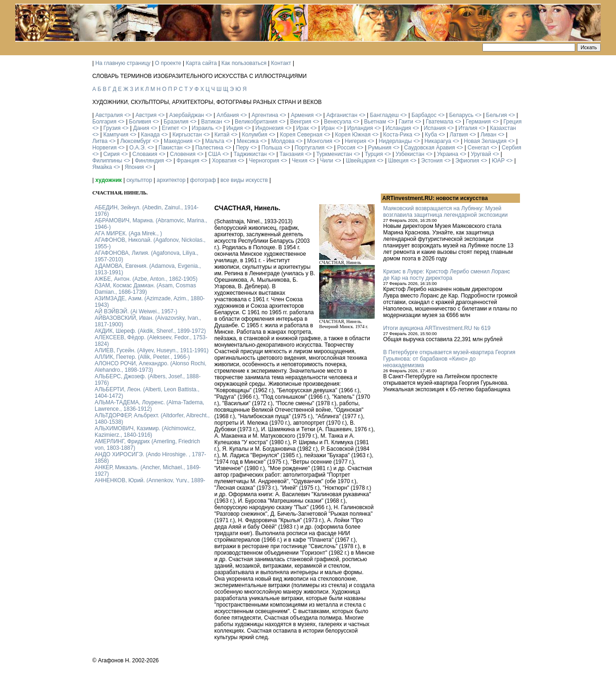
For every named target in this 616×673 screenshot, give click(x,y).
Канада (151, 135)
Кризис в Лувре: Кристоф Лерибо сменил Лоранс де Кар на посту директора (447, 275)
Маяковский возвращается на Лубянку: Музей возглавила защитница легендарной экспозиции (445, 212)
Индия (234, 128)
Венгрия (301, 122)
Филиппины (107, 161)
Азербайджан (187, 115)
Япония (135, 167)
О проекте (168, 63)
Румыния (380, 148)
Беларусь (461, 115)
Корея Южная (353, 135)
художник (108, 180)
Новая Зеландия (485, 141)
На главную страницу (123, 63)
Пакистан (171, 148)
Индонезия (270, 128)
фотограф (203, 180)
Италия (468, 128)
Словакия (145, 154)
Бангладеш (384, 115)
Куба (431, 135)
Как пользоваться (244, 63)
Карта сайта (202, 63)
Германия (478, 122)
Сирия (112, 154)
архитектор (171, 180)
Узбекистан (410, 154)
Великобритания (256, 122)
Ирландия (360, 128)
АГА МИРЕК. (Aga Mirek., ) (128, 233)
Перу (243, 148)
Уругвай (481, 154)
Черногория (264, 161)
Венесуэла (337, 122)
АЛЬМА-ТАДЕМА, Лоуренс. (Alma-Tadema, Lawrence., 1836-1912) (149, 406)
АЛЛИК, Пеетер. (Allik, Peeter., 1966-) (142, 357)
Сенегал (478, 148)
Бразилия (176, 122)
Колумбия (255, 135)
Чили (327, 161)
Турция (374, 154)
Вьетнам (375, 122)
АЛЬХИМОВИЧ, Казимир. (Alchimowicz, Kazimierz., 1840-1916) (145, 432)
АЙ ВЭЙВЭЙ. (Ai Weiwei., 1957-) (136, 311)
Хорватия (224, 161)
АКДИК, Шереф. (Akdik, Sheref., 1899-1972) (150, 331)
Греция (512, 122)
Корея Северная (301, 135)
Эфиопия (467, 161)
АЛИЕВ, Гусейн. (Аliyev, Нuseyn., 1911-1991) (152, 350)
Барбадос (424, 115)
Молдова (283, 141)
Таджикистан (250, 154)
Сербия (512, 148)
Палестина (209, 148)
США (215, 154)
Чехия (300, 161)
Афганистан (342, 115)
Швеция (398, 161)
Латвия (459, 135)
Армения (302, 115)
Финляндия (150, 161)
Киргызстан (187, 135)
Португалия (309, 148)
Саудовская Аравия (430, 148)
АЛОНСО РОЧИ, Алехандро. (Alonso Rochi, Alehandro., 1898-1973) (151, 367)
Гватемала (440, 122)
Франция (188, 161)
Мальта (215, 141)
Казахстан (503, 128)
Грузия (112, 128)
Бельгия (497, 115)
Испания (435, 128)
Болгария (104, 122)
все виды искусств (244, 180)
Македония (178, 141)
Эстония (432, 161)
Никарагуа (438, 141)
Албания (228, 115)
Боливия (140, 122)
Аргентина (265, 115)
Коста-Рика (398, 135)
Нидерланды (395, 141)
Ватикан (212, 122)
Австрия (146, 115)
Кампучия (116, 135)
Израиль (202, 128)
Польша (272, 148)
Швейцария (360, 161)
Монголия (320, 141)
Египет (170, 128)
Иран (328, 128)
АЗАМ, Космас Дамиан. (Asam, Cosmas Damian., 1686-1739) (145, 289)
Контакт (281, 63)
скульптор (139, 180)
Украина (448, 154)
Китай (222, 135)
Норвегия (105, 148)
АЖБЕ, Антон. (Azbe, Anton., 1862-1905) (146, 279)
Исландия (398, 128)
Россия (346, 148)
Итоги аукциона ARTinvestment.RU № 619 (437, 328)
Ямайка (102, 167)
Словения (183, 154)
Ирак (302, 128)
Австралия (109, 115)
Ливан (488, 135)
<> (128, 115)
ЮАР (498, 161)
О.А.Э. (138, 148)
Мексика (247, 141)
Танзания (291, 154)
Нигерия (355, 141)
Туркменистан (334, 154)
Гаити (406, 122)
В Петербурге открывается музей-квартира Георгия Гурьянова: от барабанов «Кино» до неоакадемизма (449, 359)
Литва (100, 141)
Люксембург (136, 141)
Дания (141, 128)
